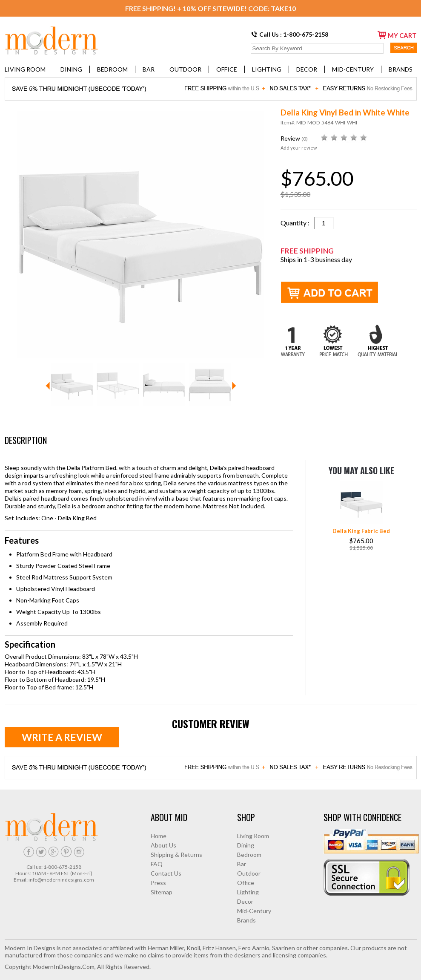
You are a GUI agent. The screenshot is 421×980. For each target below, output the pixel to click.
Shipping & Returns (176, 855)
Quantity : (298, 223)
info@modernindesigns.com (61, 880)
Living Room (25, 69)
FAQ (157, 864)
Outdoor (185, 69)
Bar (149, 69)
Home (159, 836)
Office (227, 69)
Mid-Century (353, 69)
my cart (397, 35)
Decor (307, 69)
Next (234, 386)
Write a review (62, 737)
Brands (401, 69)
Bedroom (112, 69)
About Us (163, 845)
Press (158, 883)
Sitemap (162, 892)
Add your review (299, 148)
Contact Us (166, 873)
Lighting (267, 69)
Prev (48, 386)
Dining (71, 69)
